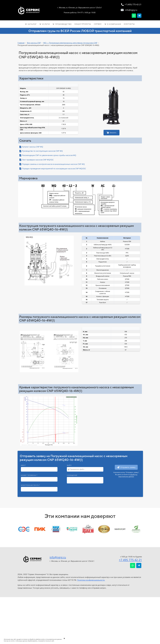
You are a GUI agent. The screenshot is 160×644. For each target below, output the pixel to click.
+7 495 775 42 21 (130, 560)
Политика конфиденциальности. (91, 580)
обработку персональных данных (128, 475)
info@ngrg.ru (58, 557)
